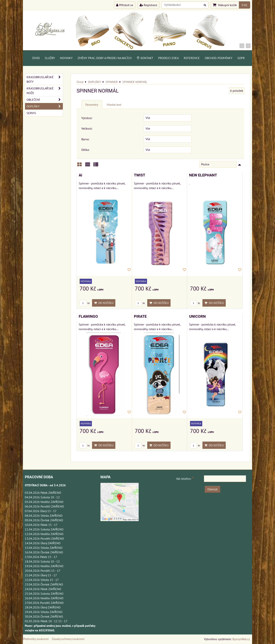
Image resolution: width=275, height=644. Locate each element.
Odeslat (212, 489)
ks (85, 303)
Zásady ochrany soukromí (68, 639)
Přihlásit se (125, 5)
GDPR (241, 58)
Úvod (36, 58)
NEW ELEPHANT (203, 175)
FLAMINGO (88, 316)
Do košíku (104, 303)
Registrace (148, 5)
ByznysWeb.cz (241, 639)
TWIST (140, 175)
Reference (192, 58)
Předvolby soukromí (36, 639)
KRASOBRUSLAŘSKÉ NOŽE (45, 91)
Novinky (66, 58)
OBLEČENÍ (45, 100)
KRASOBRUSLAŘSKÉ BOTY (45, 79)
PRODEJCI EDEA (168, 58)
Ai (80, 175)
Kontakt (145, 58)
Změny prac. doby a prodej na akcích (105, 58)
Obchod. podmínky (219, 58)
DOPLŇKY (45, 106)
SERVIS (31, 113)
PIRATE (140, 316)
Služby (50, 58)
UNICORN (197, 316)
